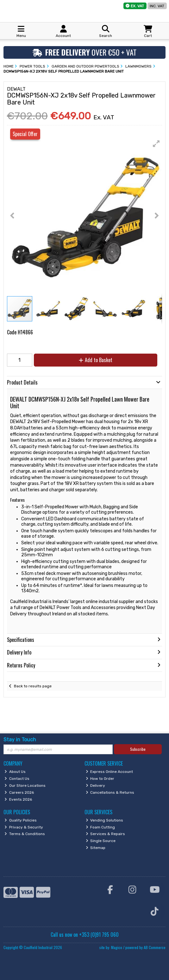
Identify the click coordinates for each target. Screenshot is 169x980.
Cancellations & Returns (110, 792)
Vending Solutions (105, 820)
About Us (15, 772)
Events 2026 (18, 799)
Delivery (96, 786)
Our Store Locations (25, 786)
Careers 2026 (19, 792)
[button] (156, 144)
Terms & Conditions (25, 834)
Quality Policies (21, 820)
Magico (117, 947)
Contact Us (17, 779)
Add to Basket (96, 360)
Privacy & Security (24, 827)
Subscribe (138, 749)
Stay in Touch (20, 740)
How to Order (100, 779)
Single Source (101, 841)
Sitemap (96, 848)
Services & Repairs (106, 834)
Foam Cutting (100, 827)
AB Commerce (155, 947)
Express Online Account (110, 772)
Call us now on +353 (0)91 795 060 (85, 935)
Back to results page (33, 686)
